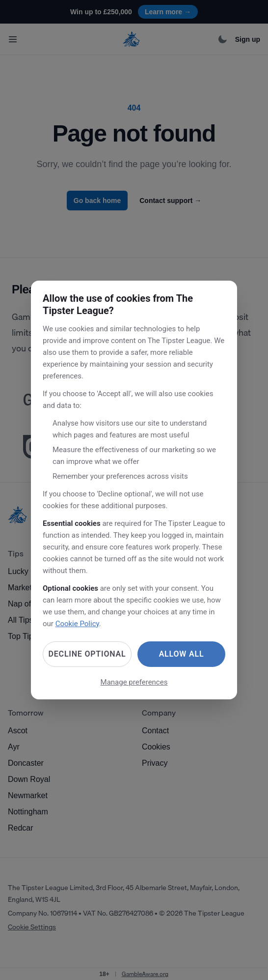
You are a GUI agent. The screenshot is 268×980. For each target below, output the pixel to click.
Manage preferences (134, 682)
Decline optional (87, 654)
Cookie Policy (77, 624)
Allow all (182, 654)
